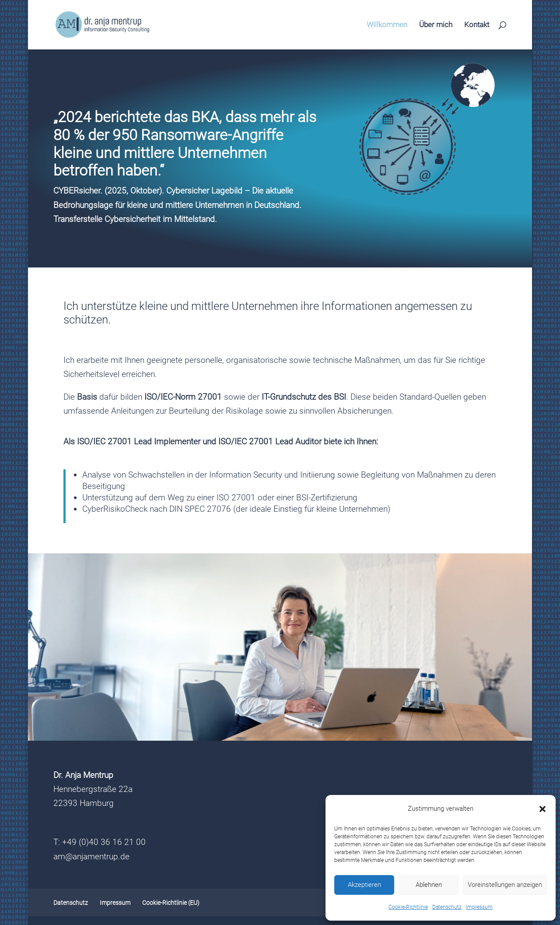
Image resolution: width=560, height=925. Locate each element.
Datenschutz (447, 907)
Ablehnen (429, 885)
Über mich (436, 25)
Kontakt (477, 25)
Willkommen (387, 25)
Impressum (479, 907)
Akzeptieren (364, 885)
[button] (542, 809)
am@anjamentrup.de (91, 856)
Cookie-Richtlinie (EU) (171, 903)
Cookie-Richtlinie (408, 907)
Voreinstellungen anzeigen (505, 885)
